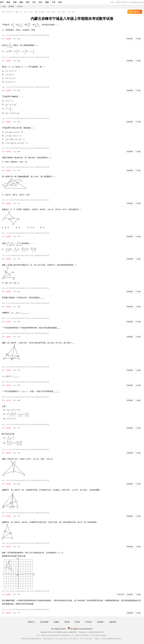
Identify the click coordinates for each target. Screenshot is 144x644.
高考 (60, 2)
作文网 (77, 622)
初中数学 (11, 7)
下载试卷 (135, 12)
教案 (21, 2)
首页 (2, 2)
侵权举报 (113, 622)
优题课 (56, 622)
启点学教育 (44, 622)
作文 (34, 2)
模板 (47, 2)
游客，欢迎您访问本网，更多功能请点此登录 (127, 2)
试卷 (15, 2)
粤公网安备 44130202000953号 (80, 629)
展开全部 (120, 594)
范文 (41, 2)
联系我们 (101, 622)
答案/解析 (130, 39)
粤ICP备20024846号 (58, 629)
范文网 (67, 622)
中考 (54, 2)
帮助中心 (31, 622)
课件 (28, 2)
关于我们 (88, 622)
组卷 (8, 2)
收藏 (138, 39)
